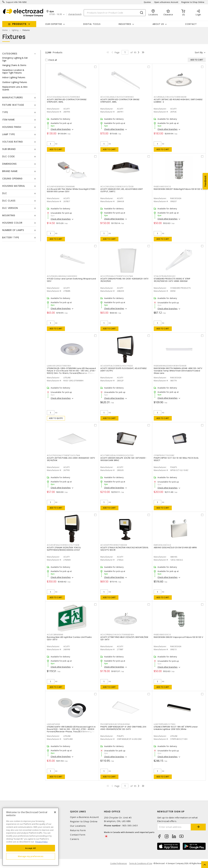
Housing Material (14, 186)
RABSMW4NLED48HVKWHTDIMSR (170, 366)
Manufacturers (13, 98)
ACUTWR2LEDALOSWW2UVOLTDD (117, 455)
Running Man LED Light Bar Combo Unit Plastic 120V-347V (69, 638)
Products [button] (19, 24)
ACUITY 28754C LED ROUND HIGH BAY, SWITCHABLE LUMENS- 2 (178, 101)
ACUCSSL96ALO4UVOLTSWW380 (63, 97)
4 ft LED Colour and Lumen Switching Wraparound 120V (71, 280)
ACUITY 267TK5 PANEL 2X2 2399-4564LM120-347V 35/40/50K (71, 459)
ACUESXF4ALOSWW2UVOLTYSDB (63, 545)
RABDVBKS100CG (162, 635)
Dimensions (9, 164)
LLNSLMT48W (53, 724)
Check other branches (61, 129)
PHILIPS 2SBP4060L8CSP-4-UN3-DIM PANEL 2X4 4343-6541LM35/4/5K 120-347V (123, 728)
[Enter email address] (174, 827)
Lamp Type (9, 134)
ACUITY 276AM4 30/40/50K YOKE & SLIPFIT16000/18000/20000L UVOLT (64, 549)
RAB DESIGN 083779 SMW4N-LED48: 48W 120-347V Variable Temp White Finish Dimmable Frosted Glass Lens (178, 371)
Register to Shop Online (193, 2)
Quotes (147, 2)
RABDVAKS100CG (162, 187)
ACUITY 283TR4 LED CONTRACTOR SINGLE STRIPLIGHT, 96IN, (67, 101)
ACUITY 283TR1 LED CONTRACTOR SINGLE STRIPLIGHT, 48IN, (120, 101)
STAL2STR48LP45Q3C (165, 276)
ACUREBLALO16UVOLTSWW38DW (170, 97)
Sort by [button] (199, 52)
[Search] (115, 13)
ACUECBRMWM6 (55, 635)
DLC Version (10, 208)
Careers (75, 839)
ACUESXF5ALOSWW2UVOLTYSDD (117, 366)
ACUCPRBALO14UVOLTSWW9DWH (117, 635)
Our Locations (78, 826)
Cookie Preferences (119, 863)
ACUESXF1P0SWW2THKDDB (114, 545)
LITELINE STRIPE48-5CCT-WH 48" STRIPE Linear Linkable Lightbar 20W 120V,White (176, 728)
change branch (75, 14)
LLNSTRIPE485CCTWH (165, 724)
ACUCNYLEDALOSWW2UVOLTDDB (117, 187)
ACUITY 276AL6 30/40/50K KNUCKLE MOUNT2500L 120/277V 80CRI (124, 549)
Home (5, 30)
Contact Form (78, 835)
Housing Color (12, 223)
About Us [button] (158, 24)
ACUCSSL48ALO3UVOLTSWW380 (117, 97)
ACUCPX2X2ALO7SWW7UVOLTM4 (63, 455)
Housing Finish (12, 127)
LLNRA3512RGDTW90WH (59, 366)
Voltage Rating (13, 142)
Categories (10, 54)
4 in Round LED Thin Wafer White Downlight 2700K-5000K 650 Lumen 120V (72, 190)
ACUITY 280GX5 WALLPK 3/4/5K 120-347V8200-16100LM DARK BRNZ (123, 459)
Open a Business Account (166, 2)
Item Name (8, 120)
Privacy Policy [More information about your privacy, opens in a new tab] (41, 842)
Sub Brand (9, 149)
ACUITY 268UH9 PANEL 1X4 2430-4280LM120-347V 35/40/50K (125, 280)
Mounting (9, 215)
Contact (191, 24)
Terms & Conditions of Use (141, 863)
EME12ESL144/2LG (162, 545)
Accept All (31, 848)
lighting (15, 30)
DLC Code (8, 156)
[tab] (19, 54)
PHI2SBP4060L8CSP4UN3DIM (115, 724)
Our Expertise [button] (54, 24)
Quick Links (78, 812)
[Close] (55, 812)
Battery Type (11, 237)
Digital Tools (92, 24)
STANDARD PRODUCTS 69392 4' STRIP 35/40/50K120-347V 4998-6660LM (172, 280)
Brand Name (10, 171)
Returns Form (78, 830)
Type (5, 112)
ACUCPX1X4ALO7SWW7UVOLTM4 (117, 276)
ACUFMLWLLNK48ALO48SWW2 (62, 276)
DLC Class (9, 201)
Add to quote (56, 418)
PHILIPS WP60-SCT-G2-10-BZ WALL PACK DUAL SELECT (176, 459)
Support (10, 2)
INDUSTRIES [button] (125, 24)
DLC (5, 193)
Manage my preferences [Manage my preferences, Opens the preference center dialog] (31, 856)
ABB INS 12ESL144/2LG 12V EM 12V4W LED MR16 (175, 548)
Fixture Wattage (13, 105)
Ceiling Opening (12, 179)
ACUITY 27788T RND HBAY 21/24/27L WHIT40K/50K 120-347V (124, 638)
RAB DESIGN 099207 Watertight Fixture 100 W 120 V (178, 189)
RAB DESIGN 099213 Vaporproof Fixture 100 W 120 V (178, 637)
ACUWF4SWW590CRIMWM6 (61, 187)
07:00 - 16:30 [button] (56, 14)
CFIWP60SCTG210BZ (164, 455)
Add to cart (56, 149)
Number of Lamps (13, 230)
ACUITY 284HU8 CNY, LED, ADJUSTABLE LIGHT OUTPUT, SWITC (122, 190)
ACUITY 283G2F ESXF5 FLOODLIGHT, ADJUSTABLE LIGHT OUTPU (124, 369)
